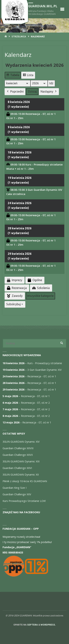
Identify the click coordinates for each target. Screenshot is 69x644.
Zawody (14, 296)
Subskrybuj (15, 304)
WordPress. (48, 625)
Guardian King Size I (14, 488)
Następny (49, 91)
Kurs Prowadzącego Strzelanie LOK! (24, 501)
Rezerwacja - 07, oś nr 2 (35, 403)
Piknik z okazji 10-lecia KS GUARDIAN (25, 481)
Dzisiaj (32, 91)
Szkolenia (41, 288)
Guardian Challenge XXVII (18, 455)
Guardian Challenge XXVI (17, 468)
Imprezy (14, 280)
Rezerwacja (17, 288)
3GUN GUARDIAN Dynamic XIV (21, 442)
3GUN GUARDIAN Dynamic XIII (21, 461)
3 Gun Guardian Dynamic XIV (45, 370)
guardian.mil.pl (43, 6)
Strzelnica (19, 36)
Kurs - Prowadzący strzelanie (45, 363)
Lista (28, 75)
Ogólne (34, 280)
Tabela (13, 75)
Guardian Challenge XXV (17, 494)
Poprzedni (15, 91)
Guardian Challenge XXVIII (18, 448)
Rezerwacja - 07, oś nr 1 (42, 376)
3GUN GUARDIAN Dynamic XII (21, 475)
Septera (32, 625)
